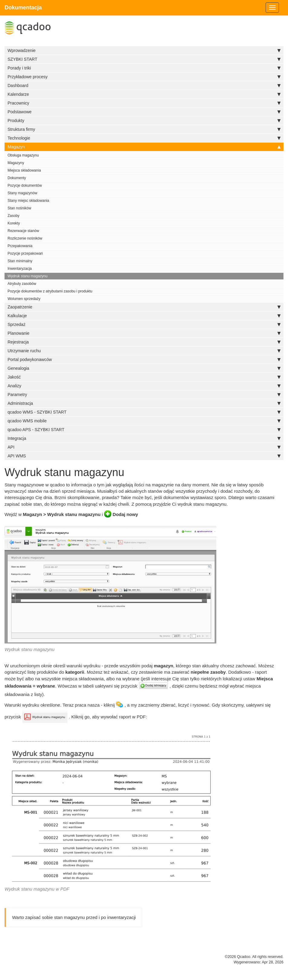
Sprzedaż (144, 324)
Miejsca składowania (24, 170)
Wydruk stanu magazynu (28, 276)
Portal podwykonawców (144, 359)
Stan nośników (19, 208)
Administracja (144, 403)
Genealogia (144, 368)
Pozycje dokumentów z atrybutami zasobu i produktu (50, 291)
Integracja (144, 438)
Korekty (14, 223)
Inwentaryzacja (20, 269)
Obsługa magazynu (23, 155)
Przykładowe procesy (144, 77)
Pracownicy (144, 103)
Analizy (144, 386)
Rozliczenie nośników (25, 238)
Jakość (144, 377)
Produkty (144, 121)
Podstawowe (144, 112)
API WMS (144, 456)
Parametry (144, 395)
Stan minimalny (20, 261)
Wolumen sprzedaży (24, 299)
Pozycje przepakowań (25, 253)
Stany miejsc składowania (28, 201)
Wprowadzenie (144, 50)
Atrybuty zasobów (22, 284)
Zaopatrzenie (144, 307)
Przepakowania (20, 246)
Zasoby (13, 216)
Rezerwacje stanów (23, 231)
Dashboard (144, 85)
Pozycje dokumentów (25, 185)
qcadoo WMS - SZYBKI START (144, 412)
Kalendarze (144, 94)
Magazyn (144, 147)
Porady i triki (144, 68)
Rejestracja (144, 342)
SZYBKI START (144, 59)
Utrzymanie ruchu (144, 351)
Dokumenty (17, 178)
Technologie (144, 138)
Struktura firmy (144, 129)
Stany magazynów (22, 193)
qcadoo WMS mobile (144, 421)
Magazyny (16, 163)
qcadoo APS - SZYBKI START (144, 430)
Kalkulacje (144, 316)
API (144, 447)
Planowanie (144, 333)
